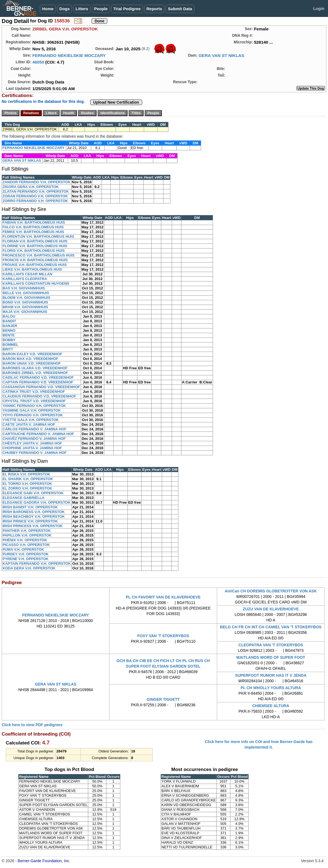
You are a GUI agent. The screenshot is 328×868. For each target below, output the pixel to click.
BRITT (8, 349)
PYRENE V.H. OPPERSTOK (25, 559)
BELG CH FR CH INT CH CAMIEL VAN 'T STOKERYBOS (271, 627)
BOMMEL (11, 345)
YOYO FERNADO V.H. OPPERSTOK (33, 415)
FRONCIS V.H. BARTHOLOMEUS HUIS (35, 260)
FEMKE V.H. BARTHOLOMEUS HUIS (33, 232)
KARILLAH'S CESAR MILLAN (27, 274)
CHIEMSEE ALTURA (271, 706)
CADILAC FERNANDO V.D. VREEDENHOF (38, 377)
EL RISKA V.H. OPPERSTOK (26, 474)
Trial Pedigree (127, 9)
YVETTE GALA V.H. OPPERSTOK (31, 420)
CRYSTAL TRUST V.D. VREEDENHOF (34, 401)
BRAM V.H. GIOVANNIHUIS (25, 307)
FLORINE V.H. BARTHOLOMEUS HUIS (35, 246)
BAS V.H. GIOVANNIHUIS (24, 288)
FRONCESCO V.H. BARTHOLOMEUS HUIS (38, 255)
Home (48, 9)
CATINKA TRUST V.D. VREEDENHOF (34, 392)
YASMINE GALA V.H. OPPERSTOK (32, 410)
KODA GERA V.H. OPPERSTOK (29, 568)
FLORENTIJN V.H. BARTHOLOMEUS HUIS (38, 236)
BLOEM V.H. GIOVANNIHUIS (26, 298)
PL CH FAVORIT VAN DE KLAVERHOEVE (163, 597)
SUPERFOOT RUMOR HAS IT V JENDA (271, 675)
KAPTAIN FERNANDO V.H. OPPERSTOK (37, 564)
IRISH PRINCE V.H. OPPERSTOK (30, 521)
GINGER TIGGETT (163, 699)
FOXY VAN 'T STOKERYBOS (163, 636)
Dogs (65, 9)
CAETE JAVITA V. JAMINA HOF (29, 424)
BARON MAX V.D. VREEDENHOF (30, 359)
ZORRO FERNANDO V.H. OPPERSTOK (35, 201)
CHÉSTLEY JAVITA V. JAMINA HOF (32, 443)
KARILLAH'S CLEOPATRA (25, 279)
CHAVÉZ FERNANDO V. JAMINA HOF (34, 439)
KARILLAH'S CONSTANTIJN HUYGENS (36, 283)
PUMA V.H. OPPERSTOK (23, 549)
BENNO (9, 330)
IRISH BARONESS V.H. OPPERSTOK (34, 512)
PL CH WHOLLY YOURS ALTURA (271, 688)
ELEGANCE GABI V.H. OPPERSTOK (33, 493)
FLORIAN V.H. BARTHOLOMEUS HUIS (35, 241)
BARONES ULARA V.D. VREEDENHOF (35, 368)
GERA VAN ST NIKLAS (221, 55)
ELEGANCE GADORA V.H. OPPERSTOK (37, 502)
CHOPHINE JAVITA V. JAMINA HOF (32, 448)
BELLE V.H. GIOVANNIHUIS (26, 293)
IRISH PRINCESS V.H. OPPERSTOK (32, 526)
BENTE (9, 335)
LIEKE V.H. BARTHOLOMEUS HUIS (32, 269)
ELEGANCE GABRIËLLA (24, 498)
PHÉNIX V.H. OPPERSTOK (25, 540)
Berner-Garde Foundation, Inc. (44, 861)
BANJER (10, 326)
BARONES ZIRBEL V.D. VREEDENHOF (35, 373)
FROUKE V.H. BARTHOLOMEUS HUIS (35, 265)
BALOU (9, 316)
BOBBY (9, 340)
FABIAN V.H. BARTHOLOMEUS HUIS (34, 222)
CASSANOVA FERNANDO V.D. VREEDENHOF (41, 387)
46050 (38, 62)
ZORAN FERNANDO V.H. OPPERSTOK (35, 196)
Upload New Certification (116, 102)
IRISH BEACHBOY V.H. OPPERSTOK (34, 517)
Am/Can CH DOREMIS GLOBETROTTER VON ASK (271, 591)
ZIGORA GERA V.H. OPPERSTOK (31, 187)
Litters (82, 9)
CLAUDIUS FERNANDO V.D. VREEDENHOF (39, 396)
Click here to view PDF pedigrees (32, 725)
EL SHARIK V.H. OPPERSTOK (28, 479)
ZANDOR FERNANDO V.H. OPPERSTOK (37, 182)
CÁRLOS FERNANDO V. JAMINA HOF (34, 429)
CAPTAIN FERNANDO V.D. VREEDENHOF (38, 382)
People (101, 9)
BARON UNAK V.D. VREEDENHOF (32, 363)
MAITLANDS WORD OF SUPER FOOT (271, 657)
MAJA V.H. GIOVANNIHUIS (25, 312)
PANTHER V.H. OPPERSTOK (27, 531)
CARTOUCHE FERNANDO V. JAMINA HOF (38, 434)
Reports (154, 9)
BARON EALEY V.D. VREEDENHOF (32, 354)
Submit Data (180, 9)
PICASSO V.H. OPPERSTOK (26, 545)
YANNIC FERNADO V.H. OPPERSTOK (34, 406)
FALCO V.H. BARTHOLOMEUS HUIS (33, 227)
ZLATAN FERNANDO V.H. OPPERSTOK (36, 191)
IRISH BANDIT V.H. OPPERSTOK (30, 507)
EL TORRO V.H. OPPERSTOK (27, 484)
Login (319, 8)
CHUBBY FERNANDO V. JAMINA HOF (34, 453)
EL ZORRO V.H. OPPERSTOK (27, 488)
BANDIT (9, 321)
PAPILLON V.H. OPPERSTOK (27, 535)
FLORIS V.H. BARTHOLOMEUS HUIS (34, 251)
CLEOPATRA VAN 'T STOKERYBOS (271, 645)
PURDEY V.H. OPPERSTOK (26, 554)
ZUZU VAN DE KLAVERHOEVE (271, 609)
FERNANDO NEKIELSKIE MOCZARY (69, 55)
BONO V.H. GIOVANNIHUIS (25, 302)
